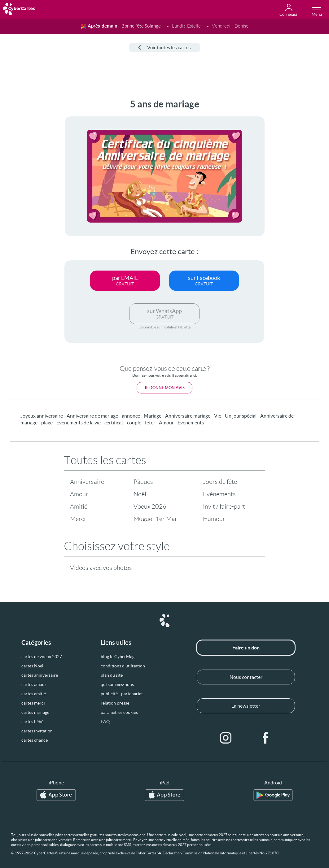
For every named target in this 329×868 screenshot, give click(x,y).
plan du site (112, 675)
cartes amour (34, 684)
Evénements (219, 494)
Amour (79, 494)
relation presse (115, 703)
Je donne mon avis (164, 388)
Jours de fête (220, 482)
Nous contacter (246, 677)
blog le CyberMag (118, 657)
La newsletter (246, 706)
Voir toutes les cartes (164, 48)
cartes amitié (34, 694)
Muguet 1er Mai (155, 519)
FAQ (105, 722)
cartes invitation (37, 731)
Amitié (79, 506)
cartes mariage (35, 712)
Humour (214, 519)
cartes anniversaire (40, 675)
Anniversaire (87, 482)
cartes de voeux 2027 (42, 657)
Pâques (143, 482)
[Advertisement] (25, 192)
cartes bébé (32, 722)
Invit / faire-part (224, 506)
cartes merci (33, 703)
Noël (140, 494)
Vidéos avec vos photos (101, 568)
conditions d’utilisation (123, 666)
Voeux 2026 (150, 506)
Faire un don (246, 648)
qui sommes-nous (117, 684)
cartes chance (35, 740)
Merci (78, 519)
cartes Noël (32, 666)
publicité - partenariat (122, 694)
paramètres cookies (119, 712)
